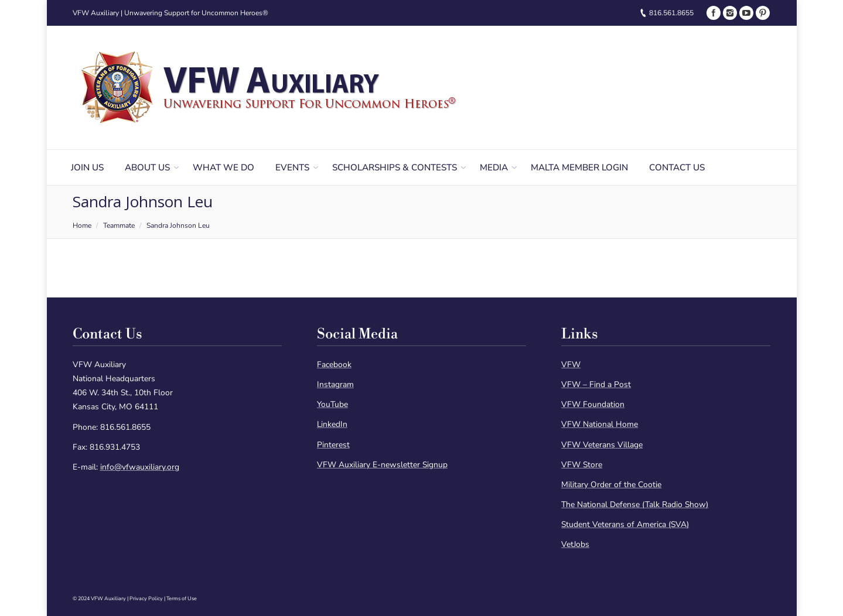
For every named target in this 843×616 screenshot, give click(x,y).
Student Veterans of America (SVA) (625, 524)
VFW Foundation (593, 404)
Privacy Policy (146, 598)
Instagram (335, 384)
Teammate (119, 225)
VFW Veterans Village (602, 445)
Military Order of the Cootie (611, 485)
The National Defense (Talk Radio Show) (635, 504)
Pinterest (333, 445)
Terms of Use (182, 598)
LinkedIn (332, 424)
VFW (571, 365)
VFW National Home (600, 424)
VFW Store (582, 465)
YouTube (332, 404)
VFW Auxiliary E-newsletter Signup (382, 465)
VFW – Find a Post (596, 384)
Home (82, 225)
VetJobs (575, 544)
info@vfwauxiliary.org (140, 467)
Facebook (334, 365)
